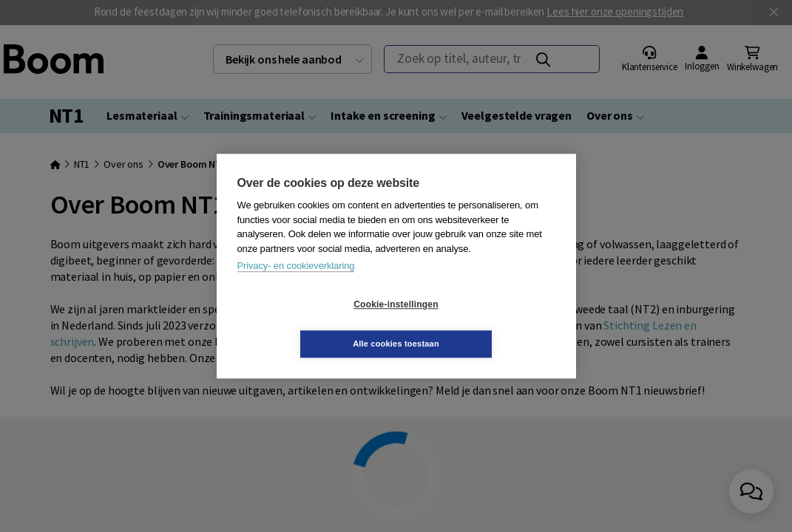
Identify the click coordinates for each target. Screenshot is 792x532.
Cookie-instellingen (308, 324)
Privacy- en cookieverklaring (296, 286)
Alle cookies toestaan (484, 324)
